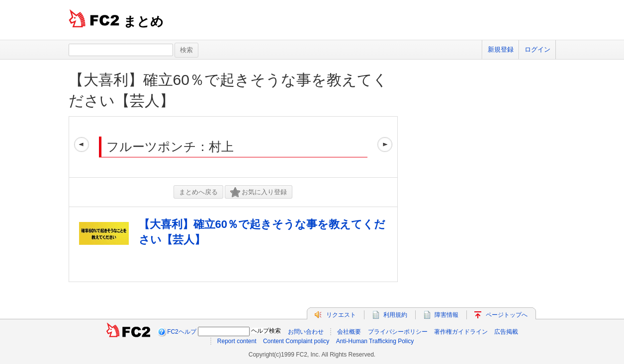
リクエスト (341, 315)
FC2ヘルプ (182, 332)
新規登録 (501, 49)
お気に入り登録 (259, 192)
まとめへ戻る (198, 192)
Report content (237, 341)
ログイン (537, 49)
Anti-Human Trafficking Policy (375, 341)
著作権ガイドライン (461, 332)
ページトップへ (507, 315)
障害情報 (446, 315)
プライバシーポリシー (398, 332)
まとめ (143, 21)
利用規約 (395, 315)
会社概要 (349, 332)
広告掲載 (506, 332)
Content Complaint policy (296, 341)
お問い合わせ (306, 332)
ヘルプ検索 (266, 331)
